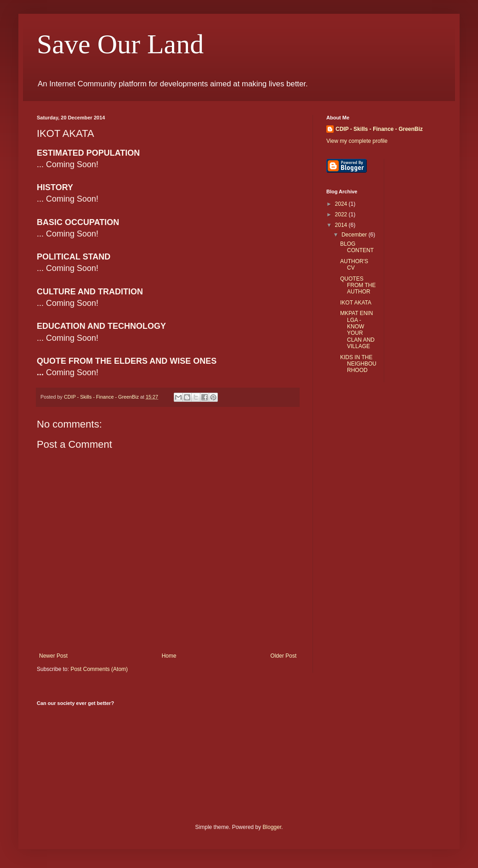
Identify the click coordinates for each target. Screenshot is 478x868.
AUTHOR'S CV (354, 265)
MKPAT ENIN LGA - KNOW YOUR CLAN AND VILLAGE (357, 330)
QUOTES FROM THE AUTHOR (358, 285)
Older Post (283, 656)
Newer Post (53, 656)
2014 (342, 225)
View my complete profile (357, 141)
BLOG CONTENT (357, 247)
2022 (342, 214)
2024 (342, 204)
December (355, 235)
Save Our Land (120, 44)
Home (169, 656)
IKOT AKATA (356, 303)
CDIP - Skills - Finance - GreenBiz (379, 129)
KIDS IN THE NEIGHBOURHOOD (358, 364)
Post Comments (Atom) (99, 669)
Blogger (272, 827)
